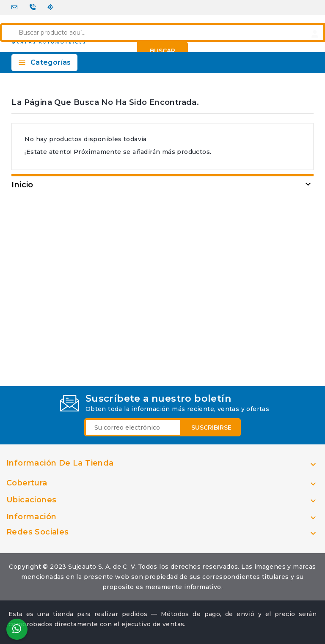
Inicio (22, 185)
